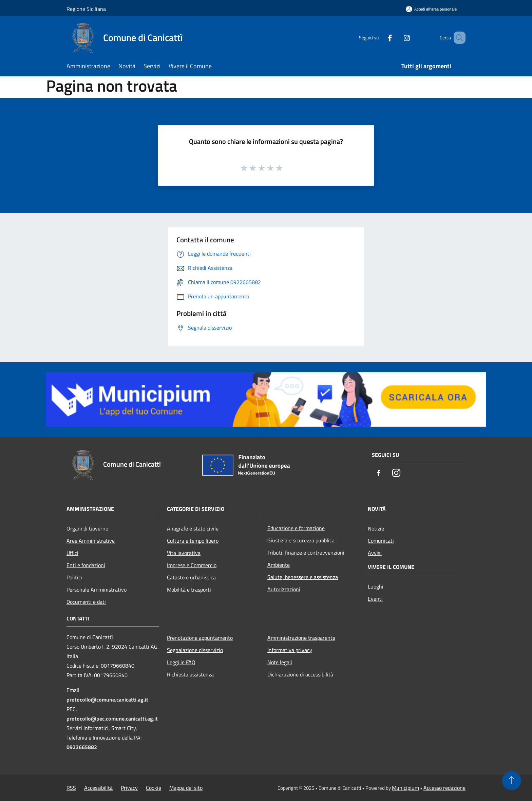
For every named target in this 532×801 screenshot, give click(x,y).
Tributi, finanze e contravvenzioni (306, 553)
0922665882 (82, 747)
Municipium (405, 788)
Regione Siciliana (86, 9)
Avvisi (375, 553)
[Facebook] (380, 38)
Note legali (280, 662)
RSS (71, 788)
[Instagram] (397, 38)
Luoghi (376, 586)
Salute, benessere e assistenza (303, 577)
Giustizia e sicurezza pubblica (301, 540)
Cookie (154, 788)
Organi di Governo (87, 528)
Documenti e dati (86, 602)
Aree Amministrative (91, 541)
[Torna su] (512, 781)
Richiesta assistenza (190, 674)
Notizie (376, 528)
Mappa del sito (186, 788)
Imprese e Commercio (192, 565)
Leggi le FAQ (181, 662)
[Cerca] (457, 38)
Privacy (129, 788)
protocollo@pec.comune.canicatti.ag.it (112, 719)
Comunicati (381, 541)
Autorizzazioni (284, 589)
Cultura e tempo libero (193, 541)
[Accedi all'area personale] (431, 9)
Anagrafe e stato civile (193, 528)
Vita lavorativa (184, 553)
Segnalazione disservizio (195, 650)
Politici (74, 577)
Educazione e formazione (296, 528)
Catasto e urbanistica (191, 577)
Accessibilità (98, 788)
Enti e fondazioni (86, 565)
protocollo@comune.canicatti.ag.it (107, 700)
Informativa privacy (290, 650)
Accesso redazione (444, 788)
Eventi (375, 599)
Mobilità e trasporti (189, 590)
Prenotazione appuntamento (200, 638)
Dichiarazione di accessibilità (300, 674)
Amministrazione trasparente (301, 638)
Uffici (72, 553)
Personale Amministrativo (97, 590)
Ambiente (279, 565)
